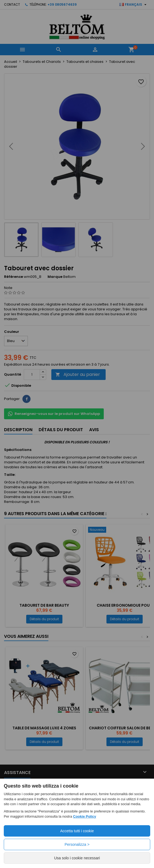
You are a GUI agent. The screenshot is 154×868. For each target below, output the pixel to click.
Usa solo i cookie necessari (77, 858)
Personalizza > (77, 844)
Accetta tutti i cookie (77, 831)
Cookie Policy (85, 816)
